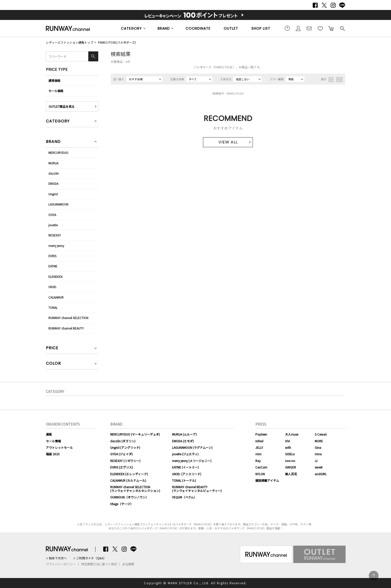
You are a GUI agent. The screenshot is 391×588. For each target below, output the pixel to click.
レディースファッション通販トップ (70, 42)
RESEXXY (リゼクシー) (125, 461)
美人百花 (291, 474)
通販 (49, 434)
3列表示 (331, 80)
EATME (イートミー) (185, 467)
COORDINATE (198, 28)
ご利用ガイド (287, 28)
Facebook (315, 5)
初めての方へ (58, 558)
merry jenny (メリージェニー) (192, 461)
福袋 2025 (53, 454)
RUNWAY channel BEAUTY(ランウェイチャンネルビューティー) (197, 489)
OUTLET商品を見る (62, 106)
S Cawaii (321, 434)
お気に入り (320, 28)
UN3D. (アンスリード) (187, 474)
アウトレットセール (59, 447)
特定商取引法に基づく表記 (99, 564)
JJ (316, 461)
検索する (342, 28)
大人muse (292, 434)
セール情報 (53, 441)
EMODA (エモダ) (183, 441)
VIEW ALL (228, 142)
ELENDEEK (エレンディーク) (129, 474)
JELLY (259, 447)
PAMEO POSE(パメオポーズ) (117, 42)
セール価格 (56, 91)
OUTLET (231, 28)
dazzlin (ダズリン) (123, 441)
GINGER (291, 467)
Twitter (324, 5)
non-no (290, 461)
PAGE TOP (374, 576)
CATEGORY (131, 28)
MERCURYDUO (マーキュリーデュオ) (135, 434)
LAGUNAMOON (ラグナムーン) (192, 447)
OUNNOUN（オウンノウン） (129, 497)
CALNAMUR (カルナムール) (128, 480)
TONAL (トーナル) (184, 480)
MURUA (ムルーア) (184, 434)
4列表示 (339, 80)
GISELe (290, 454)
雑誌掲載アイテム (267, 480)
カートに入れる (331, 28)
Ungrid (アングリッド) (125, 447)
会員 (298, 28)
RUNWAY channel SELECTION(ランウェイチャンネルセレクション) (135, 489)
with (288, 447)
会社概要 (128, 564)
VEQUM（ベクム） (184, 497)
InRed (259, 441)
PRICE (52, 348)
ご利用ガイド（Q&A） (91, 558)
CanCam (261, 467)
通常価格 (54, 80)
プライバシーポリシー (61, 564)
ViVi (288, 441)
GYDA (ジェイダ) (121, 454)
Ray (258, 461)
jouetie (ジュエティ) (185, 454)
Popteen (261, 434)
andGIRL (321, 474)
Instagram (333, 5)
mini (258, 454)
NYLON (260, 474)
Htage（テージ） (122, 504)
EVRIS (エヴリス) (122, 467)
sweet (319, 467)
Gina (318, 447)
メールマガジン (309, 28)
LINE (342, 5)
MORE (319, 441)
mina (318, 454)
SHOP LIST (261, 28)
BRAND (164, 28)
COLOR (53, 364)
